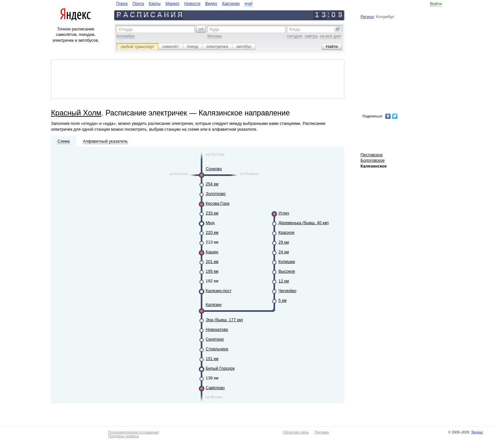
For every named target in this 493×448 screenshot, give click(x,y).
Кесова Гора (217, 203)
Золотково (216, 194)
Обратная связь (296, 432)
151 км (212, 359)
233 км (212, 213)
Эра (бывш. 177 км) (224, 320)
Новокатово (217, 329)
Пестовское (372, 155)
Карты (155, 3)
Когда (295, 29)
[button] (201, 29)
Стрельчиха (217, 349)
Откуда (126, 29)
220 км (212, 232)
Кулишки (287, 262)
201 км (212, 262)
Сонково (214, 169)
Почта (138, 3)
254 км (212, 184)
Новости (192, 3)
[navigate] (184, 3)
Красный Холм (76, 113)
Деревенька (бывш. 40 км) (304, 223)
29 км (284, 242)
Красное (286, 232)
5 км (282, 300)
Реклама (322, 432)
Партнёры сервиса (123, 436)
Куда (214, 29)
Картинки (231, 3)
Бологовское (373, 160)
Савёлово (215, 388)
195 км (212, 271)
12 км (284, 281)
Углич (284, 213)
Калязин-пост (219, 291)
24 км (284, 252)
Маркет (172, 3)
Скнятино (215, 339)
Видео (211, 3)
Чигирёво (287, 291)
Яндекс (477, 432)
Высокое (287, 271)
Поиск (122, 3)
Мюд (210, 223)
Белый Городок (220, 368)
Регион (367, 17)
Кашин (212, 252)
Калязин (214, 305)
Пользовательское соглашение (133, 432)
